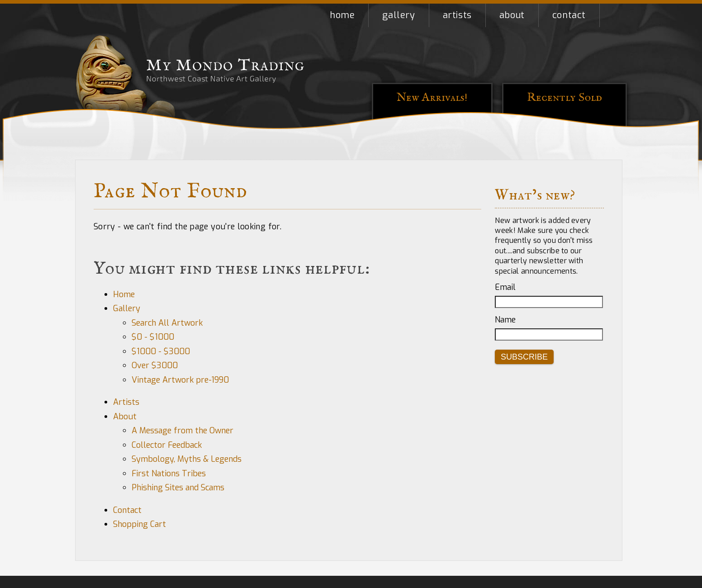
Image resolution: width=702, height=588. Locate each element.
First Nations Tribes (169, 474)
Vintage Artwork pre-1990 (180, 380)
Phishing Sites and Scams (178, 488)
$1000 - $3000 (161, 351)
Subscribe (524, 357)
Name (505, 320)
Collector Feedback (167, 445)
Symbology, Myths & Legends (187, 459)
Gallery (398, 15)
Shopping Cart (613, 15)
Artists (457, 15)
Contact (569, 15)
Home (342, 15)
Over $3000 (155, 365)
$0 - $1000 (153, 337)
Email (505, 287)
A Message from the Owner (183, 431)
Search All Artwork (167, 323)
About (512, 15)
